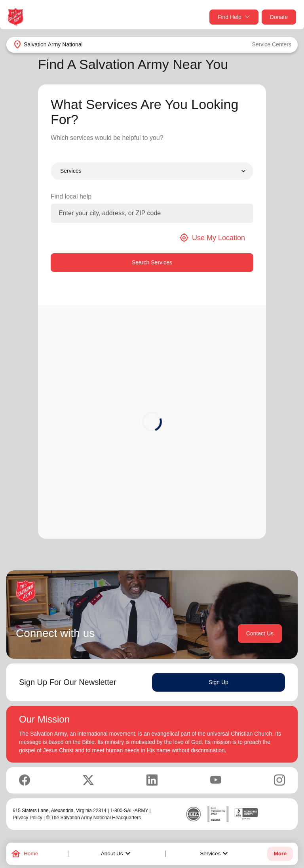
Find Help (234, 17)
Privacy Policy (28, 818)
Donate (279, 17)
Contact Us (260, 633)
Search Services (152, 262)
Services (215, 854)
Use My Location (212, 238)
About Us (117, 854)
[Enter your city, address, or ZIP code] (152, 213)
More (280, 854)
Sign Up (218, 682)
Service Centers (272, 44)
